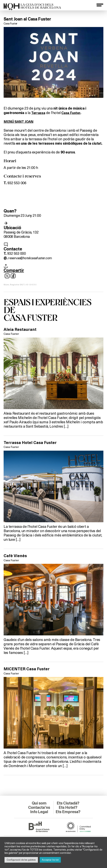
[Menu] (100, 5)
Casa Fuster (11, 23)
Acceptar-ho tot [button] (50, 860)
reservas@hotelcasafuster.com (33, 258)
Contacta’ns (39, 808)
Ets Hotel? (68, 808)
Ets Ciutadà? (68, 803)
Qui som (39, 803)
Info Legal (39, 812)
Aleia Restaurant (21, 329)
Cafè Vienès (16, 556)
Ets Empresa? (68, 814)
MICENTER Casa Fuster (28, 669)
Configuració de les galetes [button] (21, 860)
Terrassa (39, 113)
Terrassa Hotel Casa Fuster (31, 443)
